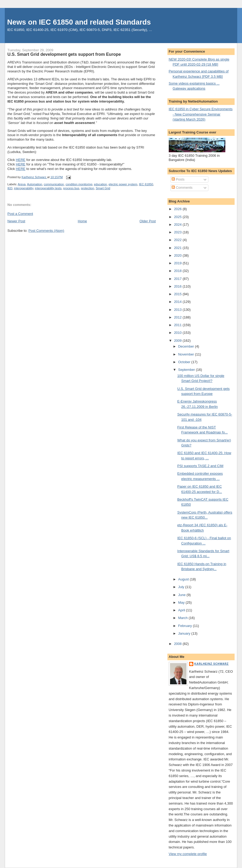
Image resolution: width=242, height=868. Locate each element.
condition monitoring (79, 184)
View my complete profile (188, 854)
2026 (178, 209)
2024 (178, 225)
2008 (178, 644)
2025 (178, 217)
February (185, 626)
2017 (178, 279)
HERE (21, 160)
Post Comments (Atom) (46, 231)
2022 (178, 240)
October (185, 362)
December (186, 346)
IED (10, 188)
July (182, 587)
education (100, 184)
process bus (71, 188)
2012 (178, 317)
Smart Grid (103, 188)
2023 (178, 232)
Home (82, 221)
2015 (178, 294)
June (182, 595)
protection (88, 188)
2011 (178, 325)
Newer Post (16, 221)
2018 (178, 271)
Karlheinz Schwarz (212, 664)
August (184, 579)
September (187, 370)
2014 (178, 302)
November (186, 354)
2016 (178, 286)
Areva (22, 184)
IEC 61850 (146, 184)
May (182, 602)
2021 (178, 248)
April (182, 610)
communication (54, 184)
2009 (178, 341)
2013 (178, 310)
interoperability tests (48, 188)
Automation (35, 184)
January (185, 633)
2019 (178, 263)
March (183, 618)
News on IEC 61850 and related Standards (79, 22)
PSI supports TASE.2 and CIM (200, 466)
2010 (178, 333)
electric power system (123, 184)
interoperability (24, 188)
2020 (178, 255)
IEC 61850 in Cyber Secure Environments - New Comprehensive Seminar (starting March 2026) (201, 114)
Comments (182, 188)
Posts (178, 179)
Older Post (148, 221)
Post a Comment (20, 214)
